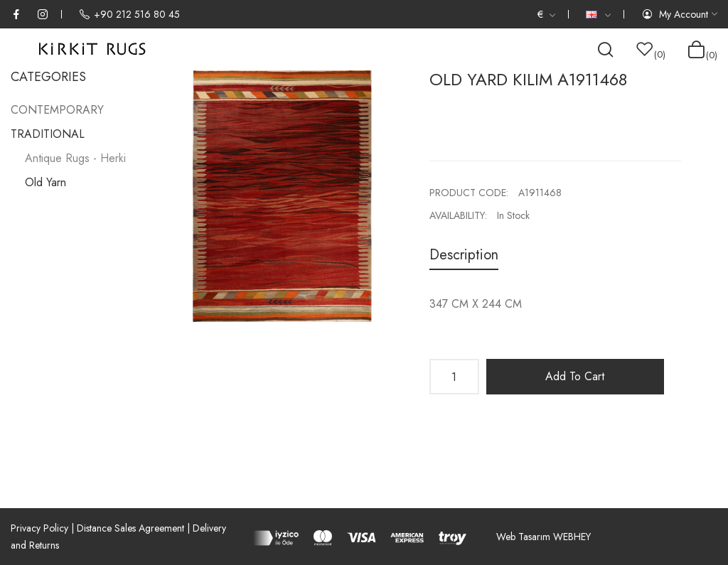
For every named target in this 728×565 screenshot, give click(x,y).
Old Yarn (45, 182)
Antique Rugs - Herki (75, 158)
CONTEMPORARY (57, 110)
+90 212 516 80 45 (129, 14)
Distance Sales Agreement (130, 528)
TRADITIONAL (48, 134)
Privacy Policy (39, 528)
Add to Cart (575, 376)
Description (464, 255)
